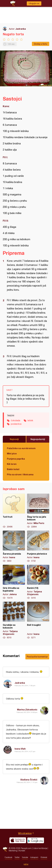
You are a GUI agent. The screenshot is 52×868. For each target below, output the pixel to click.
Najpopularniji (38, 439)
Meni (26, 865)
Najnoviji (14, 439)
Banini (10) (38, 582)
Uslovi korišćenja (40, 848)
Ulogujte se (34, 3)
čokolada (15, 420)
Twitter (17, 857)
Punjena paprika (16, 459)
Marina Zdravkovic (27, 709)
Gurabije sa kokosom (14, 620)
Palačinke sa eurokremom (21, 448)
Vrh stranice (25, 833)
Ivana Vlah (20, 749)
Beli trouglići (38, 620)
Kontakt (22, 851)
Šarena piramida (14, 546)
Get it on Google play (36, 840)
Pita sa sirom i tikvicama (20, 474)
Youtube (25, 857)
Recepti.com (5, 849)
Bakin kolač (13, 469)
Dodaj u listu (41, 44)
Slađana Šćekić (29, 780)
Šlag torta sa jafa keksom (38, 511)
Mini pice (12, 453)
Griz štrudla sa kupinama (14, 582)
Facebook (8, 857)
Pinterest (44, 857)
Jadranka (21, 29)
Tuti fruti (14, 511)
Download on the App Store (18, 840)
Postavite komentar (37, 657)
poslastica (16, 424)
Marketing (13, 851)
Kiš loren (12, 464)
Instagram (34, 857)
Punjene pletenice (38, 546)
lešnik (30, 420)
